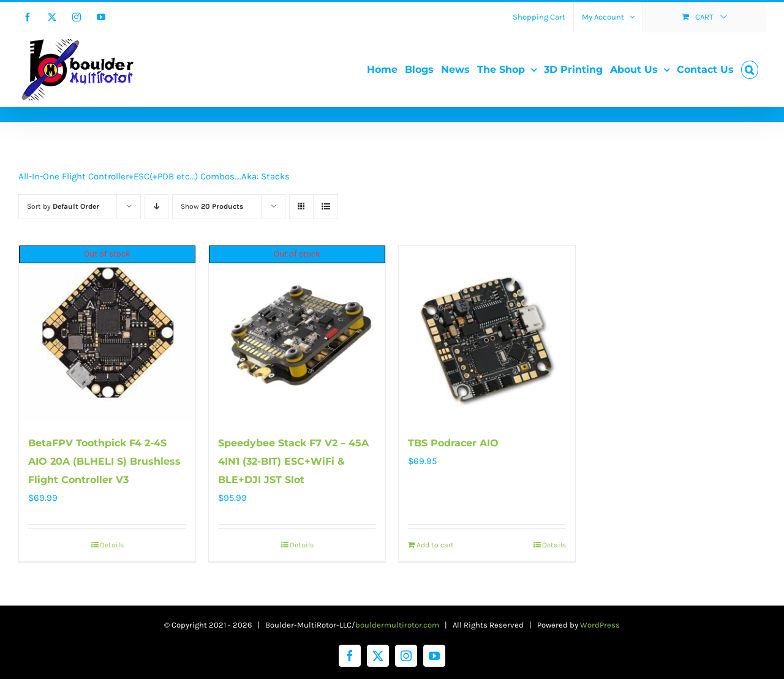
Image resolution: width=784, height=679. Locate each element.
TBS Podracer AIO (453, 443)
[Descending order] (156, 207)
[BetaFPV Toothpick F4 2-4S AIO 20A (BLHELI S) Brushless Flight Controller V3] (107, 334)
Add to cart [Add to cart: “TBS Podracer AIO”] (435, 545)
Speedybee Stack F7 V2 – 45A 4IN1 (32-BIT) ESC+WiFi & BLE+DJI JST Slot (293, 461)
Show (212, 206)
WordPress (600, 625)
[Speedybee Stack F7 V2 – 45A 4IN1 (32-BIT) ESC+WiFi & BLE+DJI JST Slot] (297, 334)
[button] (750, 70)
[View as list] (326, 207)
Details (112, 545)
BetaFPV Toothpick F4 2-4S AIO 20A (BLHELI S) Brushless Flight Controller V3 (104, 461)
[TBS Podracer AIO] (487, 334)
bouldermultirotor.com (397, 625)
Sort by (63, 206)
